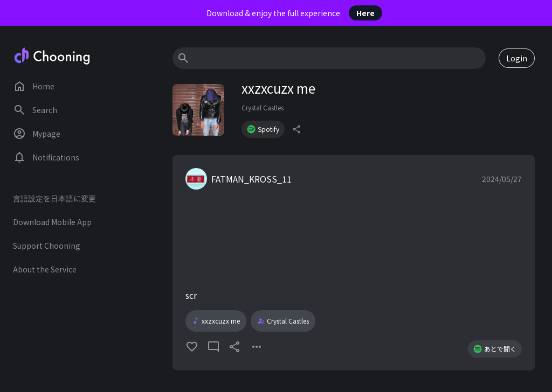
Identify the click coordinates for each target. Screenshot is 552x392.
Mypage (37, 134)
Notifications (46, 157)
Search (35, 110)
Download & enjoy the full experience (294, 13)
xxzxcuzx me (216, 321)
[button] (354, 263)
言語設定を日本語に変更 (54, 198)
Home (34, 86)
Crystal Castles (263, 107)
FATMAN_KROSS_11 (251, 179)
